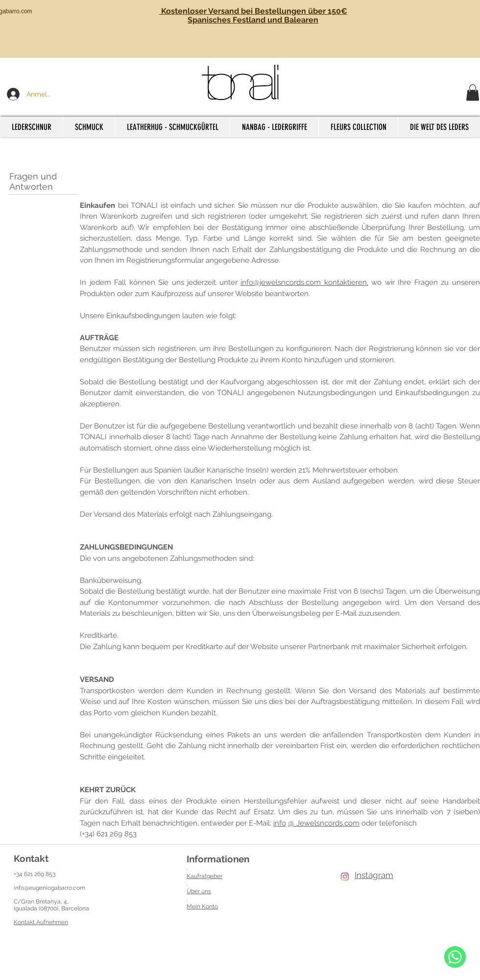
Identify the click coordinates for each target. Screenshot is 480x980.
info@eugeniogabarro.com (49, 888)
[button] (473, 92)
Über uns (199, 891)
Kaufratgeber (204, 876)
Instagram (374, 875)
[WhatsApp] (455, 957)
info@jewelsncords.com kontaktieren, (304, 282)
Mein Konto (202, 906)
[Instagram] (345, 877)
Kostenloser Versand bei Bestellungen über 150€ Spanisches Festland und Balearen (253, 15)
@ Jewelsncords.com (324, 823)
